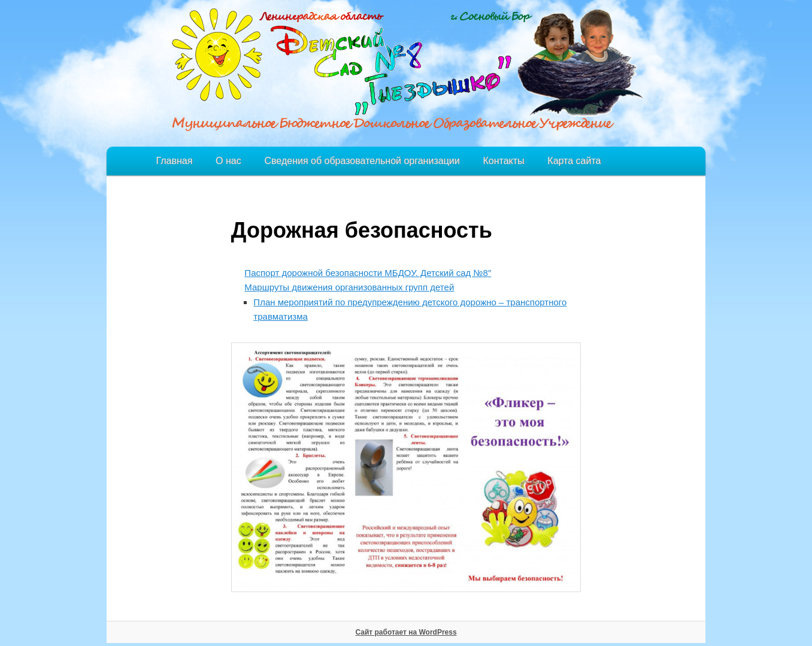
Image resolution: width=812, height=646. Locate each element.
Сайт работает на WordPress (406, 632)
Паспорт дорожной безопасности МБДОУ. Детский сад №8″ (368, 273)
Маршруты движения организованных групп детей (349, 287)
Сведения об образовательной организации (362, 161)
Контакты (503, 161)
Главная (174, 161)
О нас (228, 161)
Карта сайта (574, 161)
